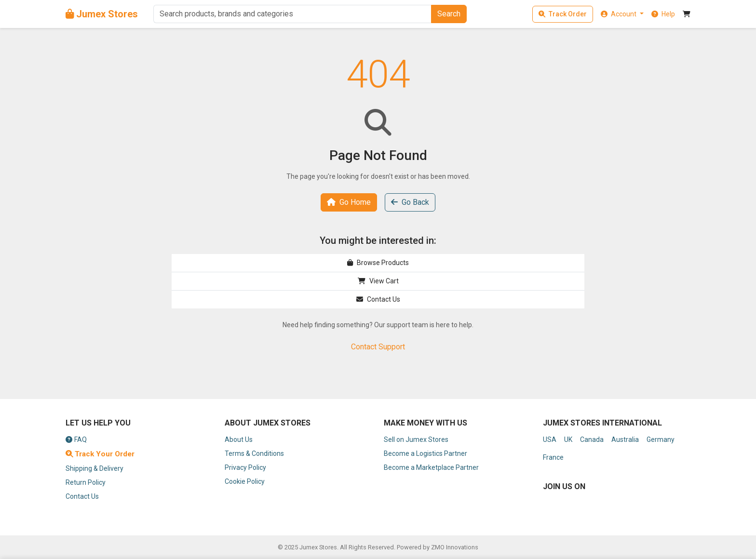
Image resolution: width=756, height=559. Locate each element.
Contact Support (378, 347)
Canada (592, 439)
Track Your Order (100, 454)
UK (568, 439)
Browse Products (378, 263)
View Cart (378, 281)
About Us (239, 439)
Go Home (349, 202)
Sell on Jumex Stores (416, 439)
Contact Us (378, 299)
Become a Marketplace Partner (431, 467)
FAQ (76, 439)
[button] (622, 14)
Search (449, 14)
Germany (661, 439)
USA (550, 439)
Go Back (410, 202)
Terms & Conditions (254, 453)
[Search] (292, 14)
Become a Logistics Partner (425, 453)
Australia (625, 439)
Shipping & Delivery (94, 468)
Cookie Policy (245, 481)
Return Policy (86, 482)
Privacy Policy (245, 467)
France (553, 457)
